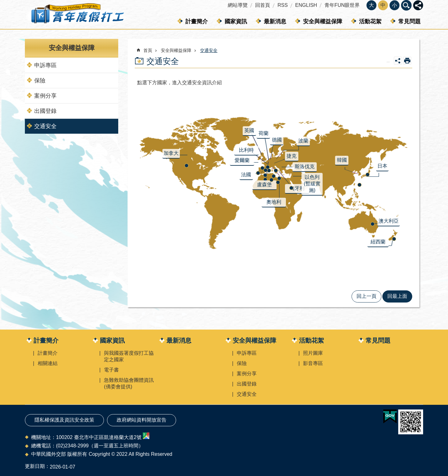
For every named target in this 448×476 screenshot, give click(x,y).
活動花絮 (370, 21)
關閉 (406, 5)
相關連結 (48, 363)
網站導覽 (238, 5)
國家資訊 (236, 21)
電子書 (111, 370)
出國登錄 (45, 111)
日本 (382, 166)
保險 (40, 81)
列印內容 (407, 61)
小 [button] (394, 5)
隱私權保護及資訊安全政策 (64, 420)
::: (2, 3)
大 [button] (371, 5)
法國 (246, 175)
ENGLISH (306, 5)
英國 (249, 130)
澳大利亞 (389, 221)
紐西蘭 (378, 242)
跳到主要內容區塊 (3, 3)
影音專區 (313, 363)
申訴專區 (45, 65)
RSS (283, 5)
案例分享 (45, 96)
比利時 (246, 150)
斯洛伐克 (305, 166)
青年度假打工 (77, 15)
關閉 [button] (418, 5)
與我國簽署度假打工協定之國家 (129, 356)
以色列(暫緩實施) (312, 184)
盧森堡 (264, 185)
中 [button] (383, 5)
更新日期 (35, 466)
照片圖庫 (313, 353)
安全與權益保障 (323, 21)
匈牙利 (297, 188)
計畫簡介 (197, 21)
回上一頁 (366, 296)
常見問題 (409, 21)
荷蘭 (264, 133)
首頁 (148, 50)
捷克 (292, 156)
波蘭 (303, 141)
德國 (277, 140)
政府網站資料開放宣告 (142, 420)
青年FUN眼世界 (342, 5)
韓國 (342, 160)
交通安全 (45, 126)
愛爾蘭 (242, 160)
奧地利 (274, 202)
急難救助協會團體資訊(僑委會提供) (129, 383)
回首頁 (263, 5)
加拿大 (171, 153)
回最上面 (397, 296)
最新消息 (275, 21)
